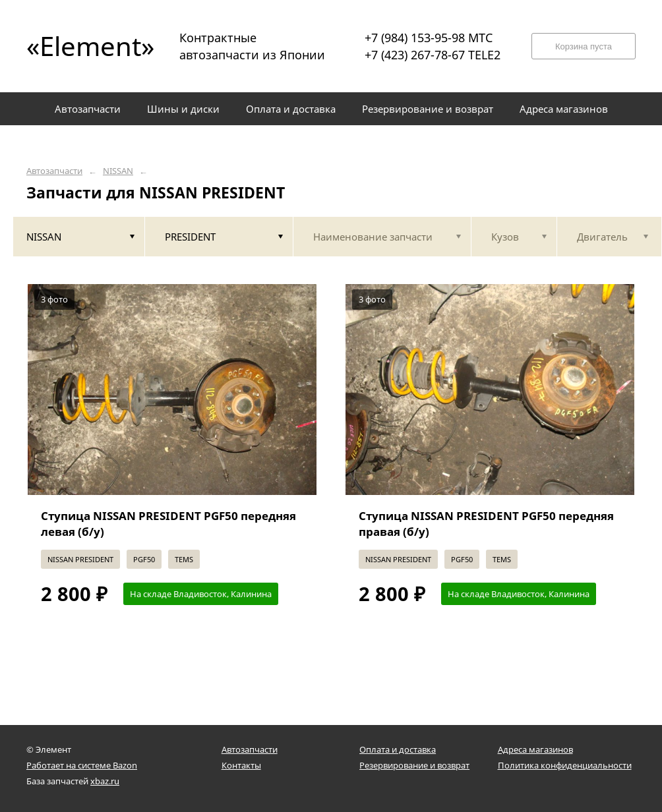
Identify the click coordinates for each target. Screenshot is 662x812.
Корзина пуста (584, 46)
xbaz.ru (105, 781)
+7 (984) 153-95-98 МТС (429, 38)
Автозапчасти (54, 171)
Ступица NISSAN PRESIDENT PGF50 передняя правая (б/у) (486, 524)
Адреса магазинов (535, 749)
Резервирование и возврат (414, 765)
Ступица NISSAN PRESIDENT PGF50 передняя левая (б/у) (168, 524)
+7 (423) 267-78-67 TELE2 (433, 55)
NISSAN (118, 171)
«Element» (86, 46)
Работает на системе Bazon (82, 765)
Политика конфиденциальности (565, 765)
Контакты (241, 765)
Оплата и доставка (398, 749)
